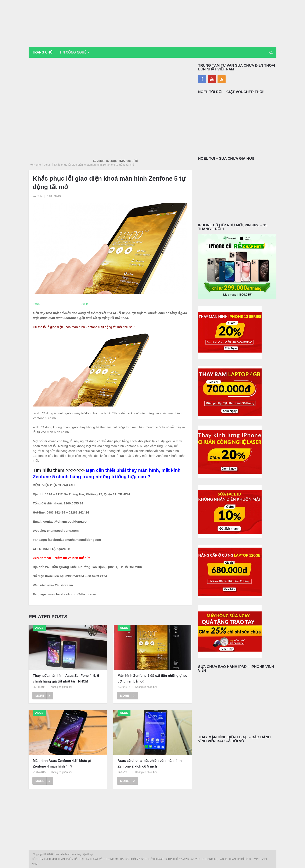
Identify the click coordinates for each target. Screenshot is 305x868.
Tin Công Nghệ (74, 52)
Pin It (84, 304)
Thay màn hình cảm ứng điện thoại (73, 854)
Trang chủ (43, 52)
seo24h (37, 196)
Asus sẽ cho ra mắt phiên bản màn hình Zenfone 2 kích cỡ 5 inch (150, 764)
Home (37, 165)
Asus (48, 165)
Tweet (37, 304)
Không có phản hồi (61, 687)
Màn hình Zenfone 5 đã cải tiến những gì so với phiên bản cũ (152, 678)
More (43, 696)
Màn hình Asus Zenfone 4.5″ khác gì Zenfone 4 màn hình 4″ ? (62, 764)
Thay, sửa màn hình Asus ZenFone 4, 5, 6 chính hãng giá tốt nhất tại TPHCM (66, 678)
